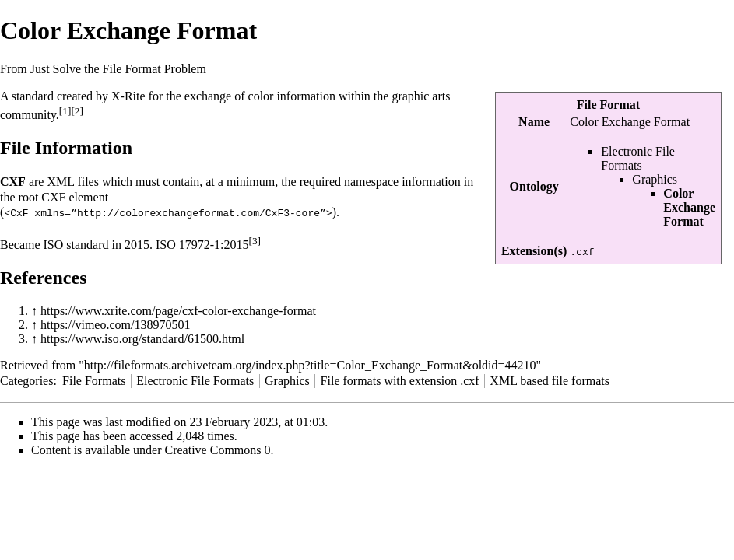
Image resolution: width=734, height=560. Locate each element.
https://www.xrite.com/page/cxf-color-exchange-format (178, 310)
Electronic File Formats (638, 158)
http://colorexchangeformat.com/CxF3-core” (202, 212)
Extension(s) (534, 251)
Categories (26, 380)
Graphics (655, 179)
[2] (77, 111)
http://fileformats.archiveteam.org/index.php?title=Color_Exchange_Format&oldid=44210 (310, 364)
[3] (255, 240)
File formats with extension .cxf (400, 380)
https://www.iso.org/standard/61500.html (142, 338)
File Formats (94, 380)
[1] (65, 111)
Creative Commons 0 (218, 449)
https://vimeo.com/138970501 (115, 324)
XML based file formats (550, 380)
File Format (608, 105)
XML (60, 182)
